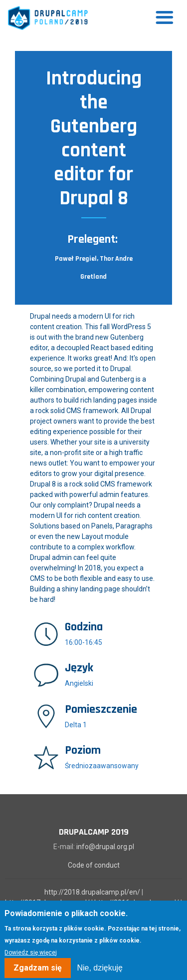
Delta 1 (76, 725)
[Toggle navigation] (165, 18)
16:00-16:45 (84, 642)
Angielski (79, 683)
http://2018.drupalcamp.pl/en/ (92, 892)
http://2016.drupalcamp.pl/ (137, 903)
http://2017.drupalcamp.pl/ (47, 903)
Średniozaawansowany (102, 766)
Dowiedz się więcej (31, 958)
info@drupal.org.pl (105, 847)
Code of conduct (94, 865)
